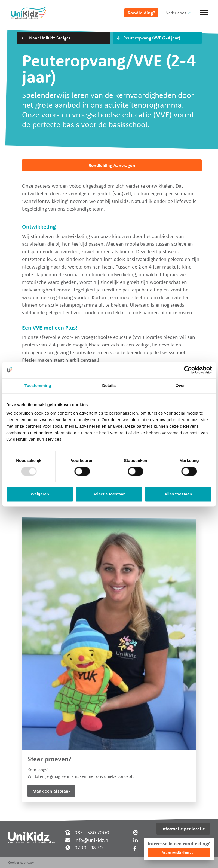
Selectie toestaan (109, 494)
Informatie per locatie (183, 829)
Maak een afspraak (51, 791)
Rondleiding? (141, 13)
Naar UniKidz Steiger (46, 38)
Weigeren (40, 494)
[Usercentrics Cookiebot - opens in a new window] (188, 370)
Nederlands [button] (176, 13)
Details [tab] (109, 386)
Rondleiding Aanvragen (112, 165)
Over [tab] (180, 386)
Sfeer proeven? (49, 759)
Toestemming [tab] (38, 386)
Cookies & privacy (21, 862)
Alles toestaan (178, 494)
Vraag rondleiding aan (179, 852)
